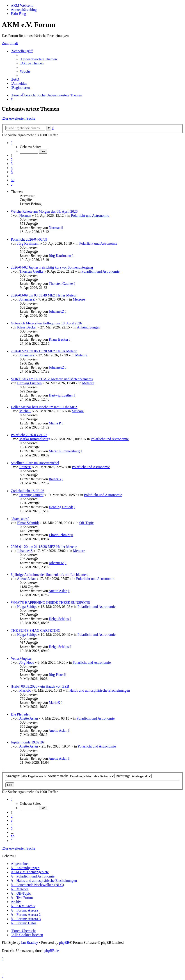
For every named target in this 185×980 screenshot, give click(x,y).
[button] (11, 143)
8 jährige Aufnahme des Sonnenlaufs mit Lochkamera (50, 575)
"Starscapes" (20, 519)
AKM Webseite (22, 6)
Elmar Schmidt (28, 523)
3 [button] (12, 164)
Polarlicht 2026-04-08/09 (29, 239)
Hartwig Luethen (29, 383)
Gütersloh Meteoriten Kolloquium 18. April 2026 (46, 323)
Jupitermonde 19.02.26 (27, 742)
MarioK (25, 690)
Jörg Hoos (27, 662)
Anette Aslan (26, 579)
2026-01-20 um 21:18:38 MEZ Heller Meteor (44, 547)
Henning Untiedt (31, 495)
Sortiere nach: (81, 776)
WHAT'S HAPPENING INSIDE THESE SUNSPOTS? (51, 603)
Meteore (79, 299)
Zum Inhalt (10, 43)
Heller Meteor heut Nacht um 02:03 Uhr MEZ (44, 407)
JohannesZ (27, 299)
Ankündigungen (88, 327)
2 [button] (12, 160)
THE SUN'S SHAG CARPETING (36, 630)
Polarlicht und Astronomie (90, 215)
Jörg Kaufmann (28, 243)
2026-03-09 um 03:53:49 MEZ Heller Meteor (44, 295)
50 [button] (13, 180)
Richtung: (134, 776)
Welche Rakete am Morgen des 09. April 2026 (44, 211)
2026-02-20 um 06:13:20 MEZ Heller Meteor (44, 351)
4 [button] (12, 168)
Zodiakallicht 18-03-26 (27, 491)
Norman (25, 215)
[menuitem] (38, 59)
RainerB (25, 467)
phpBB (64, 942)
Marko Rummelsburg (35, 439)
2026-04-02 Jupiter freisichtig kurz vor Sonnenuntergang (52, 267)
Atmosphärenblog (24, 10)
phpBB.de (52, 951)
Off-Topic (86, 523)
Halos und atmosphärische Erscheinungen (100, 690)
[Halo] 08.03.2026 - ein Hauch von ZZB (40, 686)
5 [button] (12, 172)
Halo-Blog (18, 14)
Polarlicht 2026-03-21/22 (29, 435)
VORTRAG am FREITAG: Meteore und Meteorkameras (52, 379)
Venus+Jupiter (21, 658)
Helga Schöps (27, 607)
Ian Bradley (30, 942)
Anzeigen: (26, 776)
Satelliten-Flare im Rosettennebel (35, 463)
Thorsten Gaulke (31, 271)
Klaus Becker (27, 327)
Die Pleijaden (21, 714)
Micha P (25, 411)
